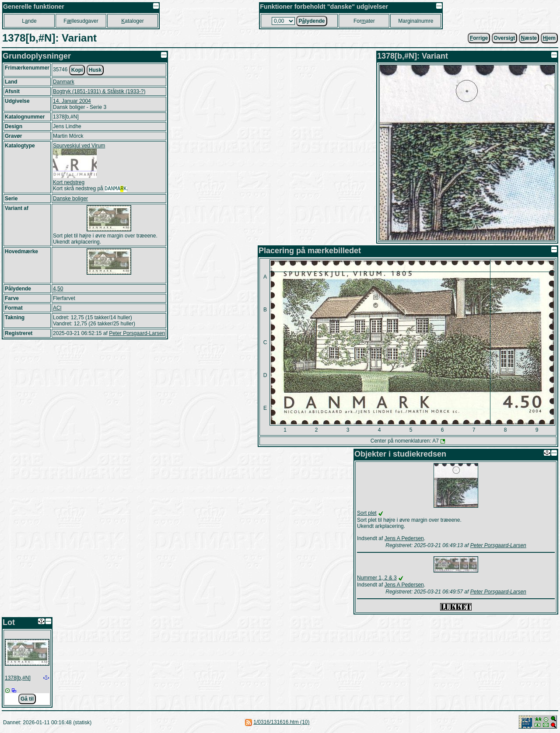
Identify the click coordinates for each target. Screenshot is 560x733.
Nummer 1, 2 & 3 (377, 578)
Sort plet (367, 513)
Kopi (77, 70)
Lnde (29, 21)
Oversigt (505, 38)
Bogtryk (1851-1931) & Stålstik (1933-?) (99, 91)
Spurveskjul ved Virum (79, 146)
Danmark (64, 82)
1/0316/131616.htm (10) (281, 722)
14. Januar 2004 (72, 101)
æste (529, 38)
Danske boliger (70, 199)
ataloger (132, 21)
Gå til (27, 699)
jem (549, 38)
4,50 (58, 290)
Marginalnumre (416, 21)
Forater (364, 21)
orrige (479, 38)
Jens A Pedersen (404, 538)
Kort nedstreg (69, 182)
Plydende (311, 21)
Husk (95, 70)
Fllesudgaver (81, 21)
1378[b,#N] (18, 678)
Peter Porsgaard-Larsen (137, 334)
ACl (57, 309)
